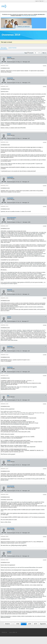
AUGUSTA (10, 78)
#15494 (45, 537)
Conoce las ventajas (23, 27)
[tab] (12, 48)
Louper (9, 552)
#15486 (45, 226)
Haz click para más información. (29, 16)
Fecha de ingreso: (12, 62)
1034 (30, 624)
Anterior (7, 624)
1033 (24, 624)
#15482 (45, 87)
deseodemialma (12, 218)
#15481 (45, 66)
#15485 (45, 207)
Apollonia (10, 346)
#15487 (45, 298)
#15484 (45, 186)
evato (9, 460)
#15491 (45, 404)
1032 (18, 624)
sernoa (9, 317)
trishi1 (9, 134)
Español (4, 632)
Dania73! (10, 290)
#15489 (45, 355)
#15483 (45, 142)
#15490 (45, 376)
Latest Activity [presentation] (12, 48)
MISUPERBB (11, 486)
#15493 (45, 495)
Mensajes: (25, 62)
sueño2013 (10, 177)
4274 (36, 624)
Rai (8, 396)
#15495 (45, 560)
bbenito (9, 57)
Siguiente (43, 624)
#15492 (45, 469)
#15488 (45, 325)
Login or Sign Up (40, 1)
